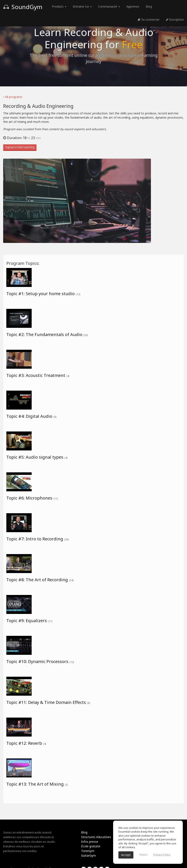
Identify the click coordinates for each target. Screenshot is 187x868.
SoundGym (23, 7)
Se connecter (149, 19)
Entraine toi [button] (82, 6)
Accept (126, 855)
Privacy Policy (162, 855)
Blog (149, 6)
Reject (143, 855)
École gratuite (91, 846)
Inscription (175, 19)
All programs (13, 97)
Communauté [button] (109, 6)
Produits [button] (59, 6)
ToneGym (88, 851)
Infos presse (90, 842)
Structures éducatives (96, 837)
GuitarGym (88, 855)
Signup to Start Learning (20, 147)
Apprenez (133, 6)
